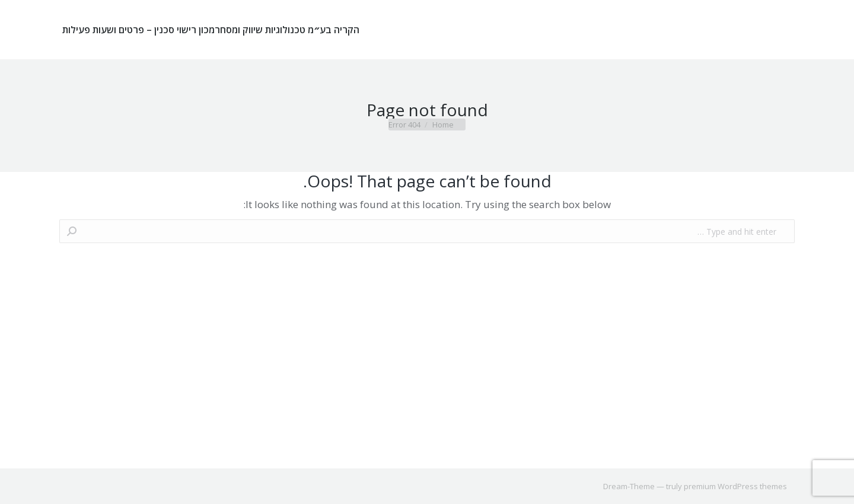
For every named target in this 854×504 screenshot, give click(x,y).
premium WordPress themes (735, 486)
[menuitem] (287, 30)
